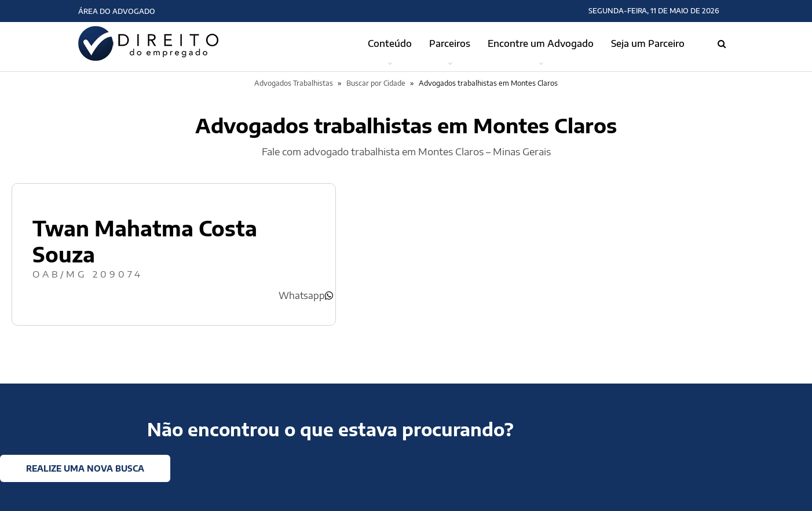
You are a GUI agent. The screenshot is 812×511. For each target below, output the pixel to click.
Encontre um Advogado (541, 43)
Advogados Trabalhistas (294, 83)
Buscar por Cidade (376, 83)
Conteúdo (390, 43)
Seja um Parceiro (648, 43)
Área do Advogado (117, 11)
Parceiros (450, 43)
